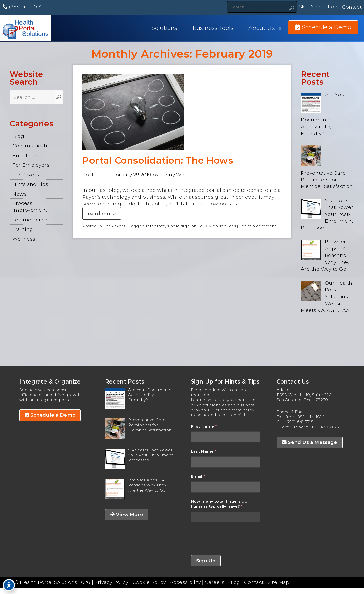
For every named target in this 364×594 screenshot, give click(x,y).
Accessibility (185, 582)
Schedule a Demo (50, 415)
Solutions (164, 28)
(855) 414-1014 (22, 7)
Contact (352, 7)
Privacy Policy (111, 582)
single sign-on (182, 226)
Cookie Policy (149, 582)
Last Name (204, 451)
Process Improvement (30, 207)
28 (136, 175)
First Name (204, 426)
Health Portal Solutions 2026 (55, 582)
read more (102, 213)
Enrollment (27, 155)
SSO (203, 226)
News (19, 194)
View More (127, 514)
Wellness (24, 239)
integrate (155, 226)
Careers (215, 582)
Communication (33, 146)
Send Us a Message (310, 442)
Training (23, 229)
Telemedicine (30, 220)
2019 (146, 175)
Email (198, 476)
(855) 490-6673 (324, 427)
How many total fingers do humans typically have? (219, 504)
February (121, 175)
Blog (18, 136)
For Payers (26, 175)
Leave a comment (258, 226)
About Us (262, 28)
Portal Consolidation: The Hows (158, 160)
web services (222, 226)
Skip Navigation (318, 7)
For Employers (31, 165)
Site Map (279, 582)
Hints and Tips (30, 184)
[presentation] (229, 539)
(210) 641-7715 (300, 422)
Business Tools (213, 28)
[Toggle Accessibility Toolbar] (9, 585)
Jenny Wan (174, 175)
